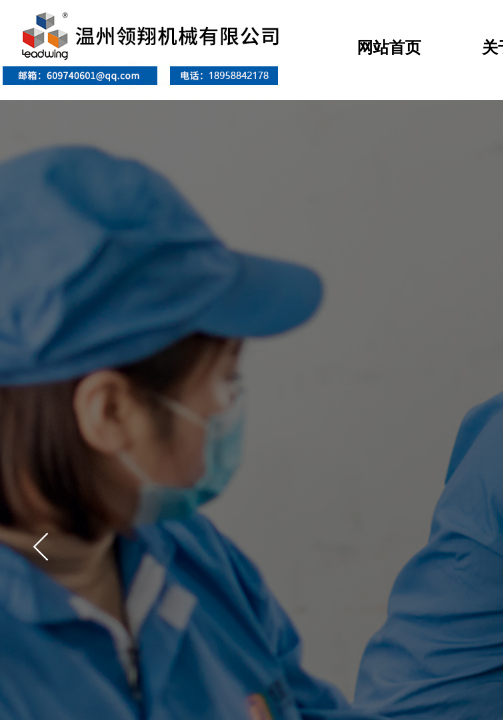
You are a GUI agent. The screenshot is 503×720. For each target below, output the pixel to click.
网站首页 (389, 47)
